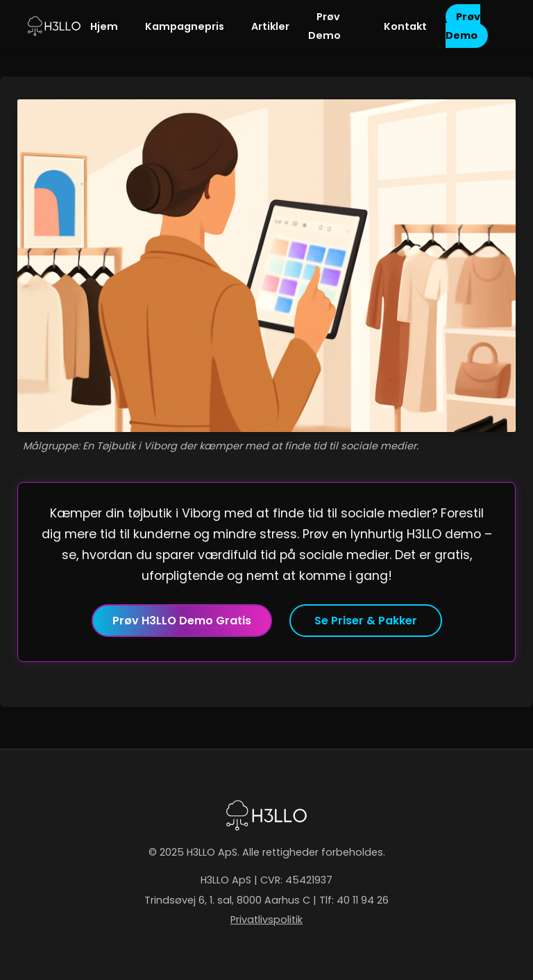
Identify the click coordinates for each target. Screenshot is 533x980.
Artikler (270, 26)
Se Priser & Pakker (366, 621)
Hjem (104, 26)
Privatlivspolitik (266, 920)
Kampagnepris (185, 26)
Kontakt (405, 26)
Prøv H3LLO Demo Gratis (182, 621)
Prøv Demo (324, 26)
